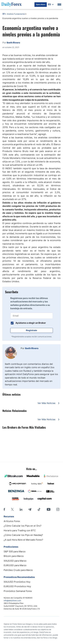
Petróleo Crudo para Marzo (18, 570)
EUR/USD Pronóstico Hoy (17, 586)
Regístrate (31, 330)
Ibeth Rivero (32, 348)
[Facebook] (4, 509)
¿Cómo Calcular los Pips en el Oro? (23, 526)
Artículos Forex (12, 521)
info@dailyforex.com (12, 601)
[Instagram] (58, 509)
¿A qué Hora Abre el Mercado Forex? (23, 540)
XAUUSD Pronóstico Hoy (17, 582)
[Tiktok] (39, 509)
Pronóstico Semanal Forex (18, 591)
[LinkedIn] (21, 509)
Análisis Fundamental (16, 14)
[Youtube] (49, 509)
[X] (12, 509)
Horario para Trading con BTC (20, 530)
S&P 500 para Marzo (15, 551)
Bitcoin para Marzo (14, 556)
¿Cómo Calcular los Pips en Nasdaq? (23, 535)
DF (4, 14)
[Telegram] (30, 509)
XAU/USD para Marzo (15, 561)
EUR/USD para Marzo (15, 565)
